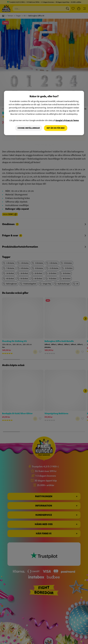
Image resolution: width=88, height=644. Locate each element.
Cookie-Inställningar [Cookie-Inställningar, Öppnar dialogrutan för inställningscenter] (29, 128)
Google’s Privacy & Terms (67, 120)
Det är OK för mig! (56, 128)
